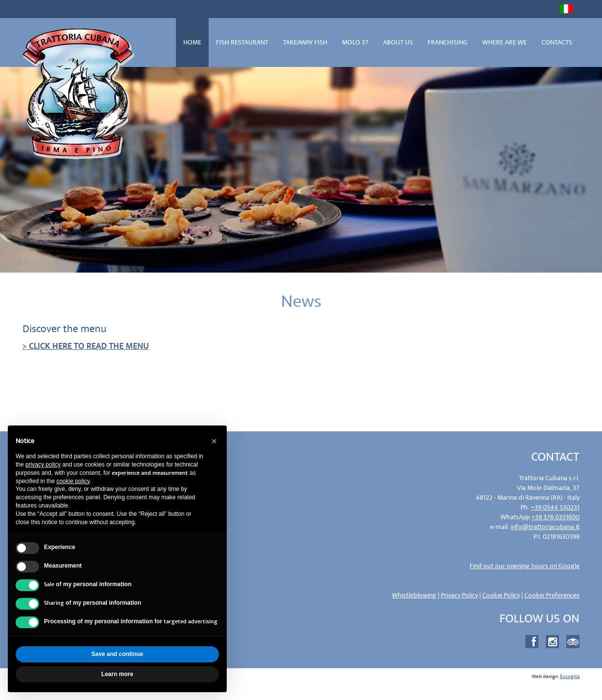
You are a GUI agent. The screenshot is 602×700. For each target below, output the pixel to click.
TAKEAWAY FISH (305, 42)
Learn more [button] (117, 674)
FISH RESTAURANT (242, 42)
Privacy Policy (459, 595)
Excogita (570, 677)
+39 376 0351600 (555, 517)
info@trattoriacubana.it (545, 527)
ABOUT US (398, 42)
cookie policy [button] (73, 481)
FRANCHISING (448, 42)
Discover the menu (64, 329)
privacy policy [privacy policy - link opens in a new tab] (43, 465)
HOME (192, 42)
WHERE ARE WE (505, 42)
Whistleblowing (414, 595)
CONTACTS (557, 42)
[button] (214, 441)
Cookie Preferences (552, 595)
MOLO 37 (355, 42)
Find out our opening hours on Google (525, 566)
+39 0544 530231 (555, 507)
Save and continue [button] (117, 654)
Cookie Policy (501, 595)
